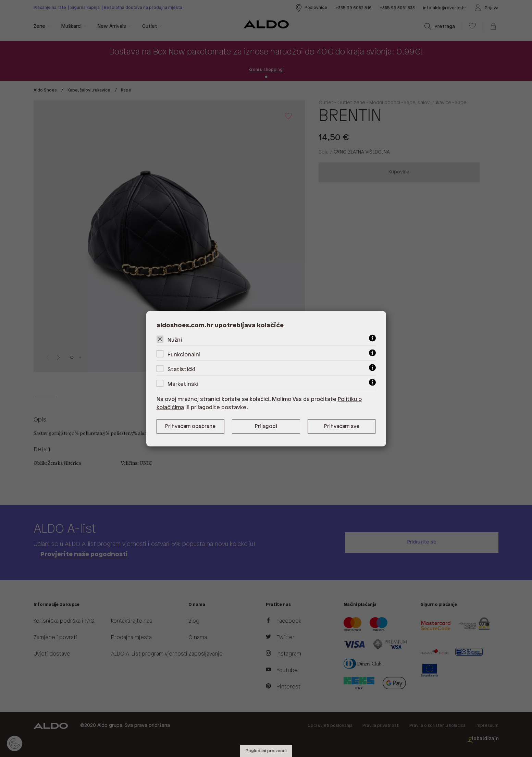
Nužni (175, 340)
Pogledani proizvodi (266, 751)
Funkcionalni (184, 355)
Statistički (181, 369)
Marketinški (183, 384)
